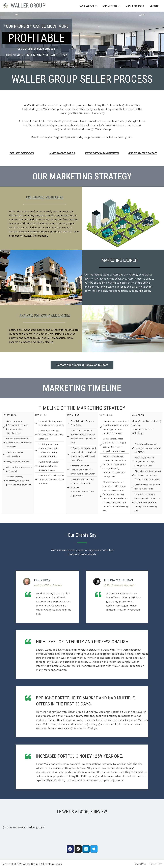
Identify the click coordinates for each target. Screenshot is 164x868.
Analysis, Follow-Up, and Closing (45, 315)
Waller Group (28, 6)
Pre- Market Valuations (45, 197)
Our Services (113, 6)
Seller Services (22, 153)
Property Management (102, 153)
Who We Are (91, 6)
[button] (98, 6)
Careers (154, 6)
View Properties (136, 6)
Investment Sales (62, 153)
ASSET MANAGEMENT (142, 153)
